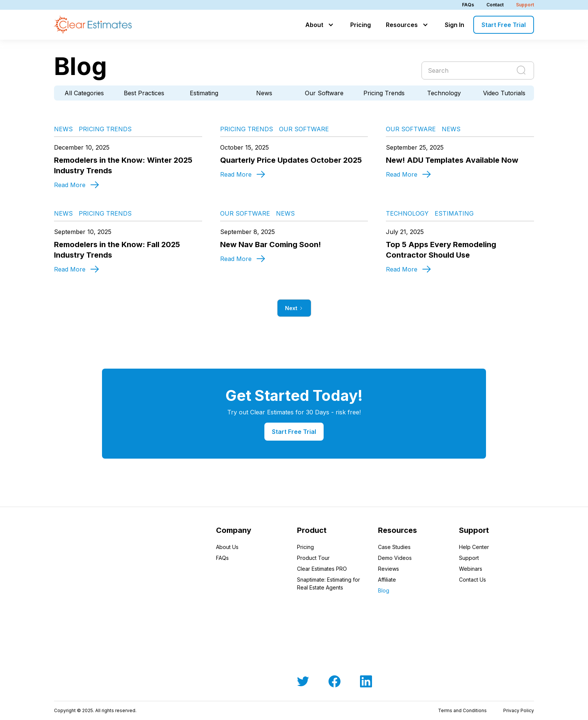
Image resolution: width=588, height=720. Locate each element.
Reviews (388, 569)
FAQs (468, 5)
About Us (227, 547)
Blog (384, 590)
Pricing (361, 25)
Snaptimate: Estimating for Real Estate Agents (328, 583)
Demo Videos (395, 558)
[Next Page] (294, 308)
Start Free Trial (504, 25)
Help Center (474, 547)
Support (525, 5)
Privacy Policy (519, 710)
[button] (320, 25)
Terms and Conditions (462, 710)
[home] (93, 25)
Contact (495, 5)
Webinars (471, 569)
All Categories (84, 93)
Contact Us (472, 580)
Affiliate (387, 580)
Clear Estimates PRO (322, 569)
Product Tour (313, 558)
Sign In (454, 25)
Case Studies (394, 547)
